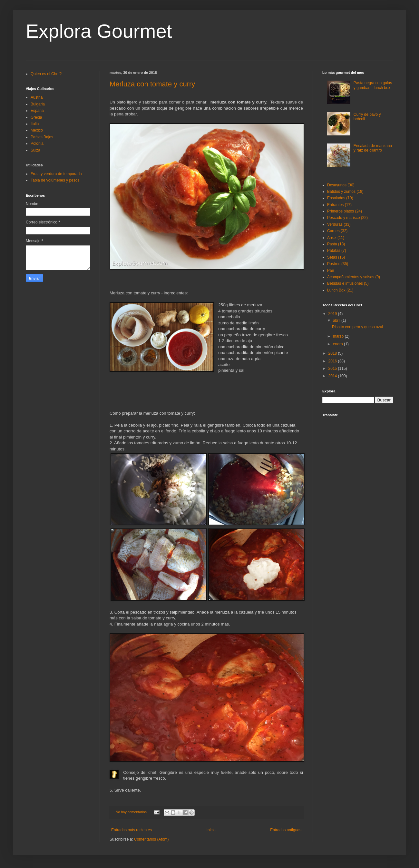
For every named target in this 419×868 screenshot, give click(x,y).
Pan (331, 271)
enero (338, 344)
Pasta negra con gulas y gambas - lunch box (373, 85)
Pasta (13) (336, 244)
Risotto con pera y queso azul (357, 327)
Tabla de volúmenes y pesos (55, 180)
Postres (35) (338, 264)
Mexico (37, 130)
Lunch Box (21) (340, 290)
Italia (35, 124)
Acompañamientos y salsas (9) (354, 277)
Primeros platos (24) (345, 211)
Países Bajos (42, 137)
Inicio (211, 830)
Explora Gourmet (99, 31)
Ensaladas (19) (340, 198)
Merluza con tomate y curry (152, 84)
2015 (333, 369)
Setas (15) (336, 257)
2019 (333, 314)
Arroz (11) (336, 238)
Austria (37, 97)
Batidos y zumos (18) (345, 192)
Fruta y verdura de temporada (56, 174)
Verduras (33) (339, 224)
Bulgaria (38, 104)
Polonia (37, 143)
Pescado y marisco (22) (347, 218)
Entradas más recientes (132, 830)
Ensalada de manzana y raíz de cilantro (373, 148)
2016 (333, 361)
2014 (333, 376)
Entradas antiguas (286, 830)
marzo (339, 336)
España (37, 111)
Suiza (35, 150)
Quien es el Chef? (46, 74)
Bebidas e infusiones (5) (348, 283)
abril (337, 321)
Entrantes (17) (339, 205)
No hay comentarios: (132, 812)
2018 (333, 353)
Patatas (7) (337, 251)
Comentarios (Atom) (151, 839)
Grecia (36, 117)
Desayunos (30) (341, 185)
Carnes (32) (337, 231)
